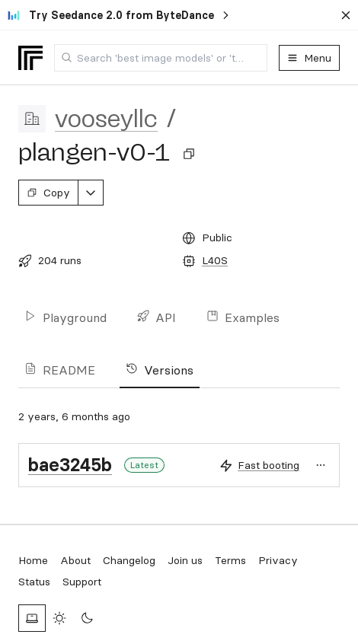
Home (33, 560)
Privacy (278, 560)
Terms (230, 560)
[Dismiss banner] (346, 15)
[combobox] (161, 58)
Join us (185, 560)
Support (82, 582)
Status (34, 582)
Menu (309, 58)
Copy (48, 193)
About (75, 560)
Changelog (129, 560)
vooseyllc (106, 119)
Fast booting (268, 465)
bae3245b (70, 465)
